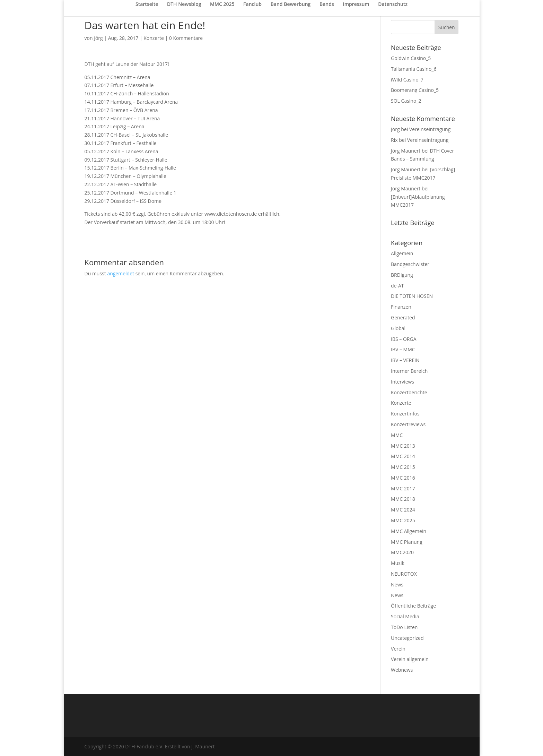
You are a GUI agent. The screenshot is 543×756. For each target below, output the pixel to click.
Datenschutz (393, 5)
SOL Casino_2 (406, 101)
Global (398, 328)
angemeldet (121, 273)
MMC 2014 (403, 456)
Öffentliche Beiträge (413, 606)
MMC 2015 (403, 467)
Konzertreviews (408, 424)
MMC (397, 435)
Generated (403, 317)
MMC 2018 (403, 499)
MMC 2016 (403, 478)
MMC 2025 (222, 5)
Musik (398, 563)
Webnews (402, 670)
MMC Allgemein (409, 531)
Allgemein (402, 253)
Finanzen (401, 307)
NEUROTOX (404, 574)
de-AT (397, 286)
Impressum (356, 5)
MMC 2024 (403, 510)
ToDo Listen (404, 627)
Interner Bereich (409, 371)
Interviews (402, 382)
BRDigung (402, 275)
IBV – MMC (403, 349)
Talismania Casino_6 (414, 69)
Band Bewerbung (291, 5)
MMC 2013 (403, 446)
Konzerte (154, 38)
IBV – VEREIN (405, 360)
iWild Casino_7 (407, 80)
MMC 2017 (403, 488)
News (397, 585)
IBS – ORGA (404, 339)
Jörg (98, 38)
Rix (394, 140)
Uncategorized (407, 638)
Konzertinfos (405, 414)
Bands (327, 5)
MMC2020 (402, 552)
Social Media (405, 616)
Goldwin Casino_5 (411, 58)
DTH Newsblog (184, 5)
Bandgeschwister (410, 264)
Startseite (147, 5)
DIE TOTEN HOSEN (412, 296)
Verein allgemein (410, 659)
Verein (398, 649)
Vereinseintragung (430, 129)
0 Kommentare (186, 38)
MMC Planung (407, 542)
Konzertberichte (409, 392)
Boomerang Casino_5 (415, 90)
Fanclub (252, 5)
